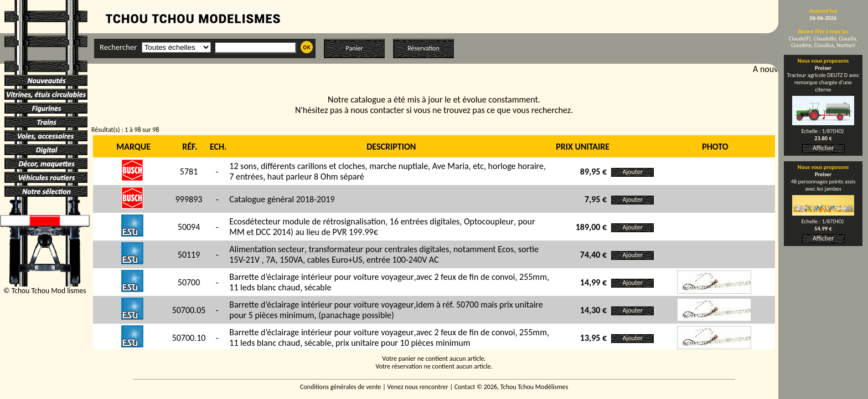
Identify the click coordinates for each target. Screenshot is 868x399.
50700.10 (189, 338)
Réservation (423, 48)
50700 (189, 282)
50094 (189, 227)
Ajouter (632, 172)
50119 (189, 255)
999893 (189, 199)
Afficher (823, 148)
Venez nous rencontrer (418, 387)
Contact (465, 387)
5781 (189, 172)
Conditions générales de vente (341, 387)
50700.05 (189, 310)
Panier (355, 48)
